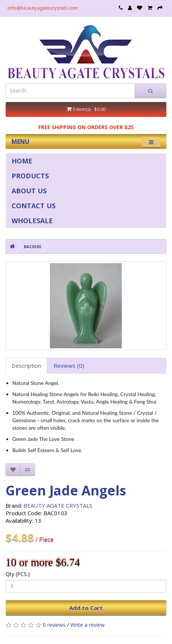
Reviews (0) (69, 365)
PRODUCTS (30, 176)
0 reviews (54, 625)
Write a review (87, 625)
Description (26, 365)
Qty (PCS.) (18, 574)
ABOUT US (29, 191)
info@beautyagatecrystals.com (43, 8)
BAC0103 (32, 247)
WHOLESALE (32, 221)
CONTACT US (34, 206)
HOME (22, 161)
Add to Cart (86, 608)
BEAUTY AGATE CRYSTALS (58, 505)
